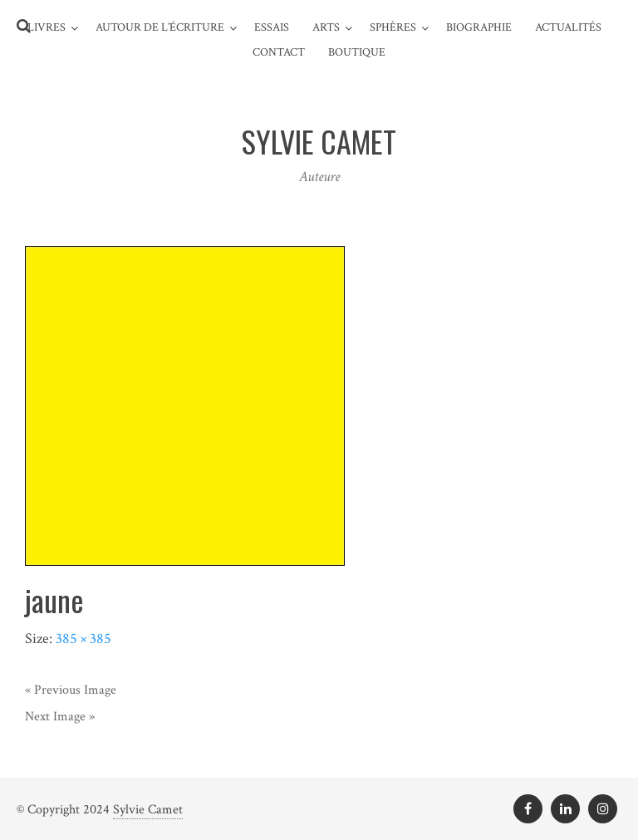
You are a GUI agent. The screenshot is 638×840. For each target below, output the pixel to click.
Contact (279, 52)
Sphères (393, 27)
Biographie (479, 27)
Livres (47, 27)
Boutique (357, 52)
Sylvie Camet (148, 810)
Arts (326, 27)
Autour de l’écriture (160, 27)
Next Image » (60, 717)
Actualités (568, 27)
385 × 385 (83, 639)
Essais (272, 27)
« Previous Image (71, 690)
